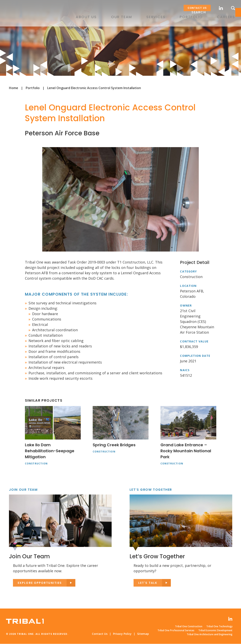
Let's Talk (148, 583)
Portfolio (33, 88)
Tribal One (25, 18)
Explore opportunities (40, 583)
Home (14, 88)
